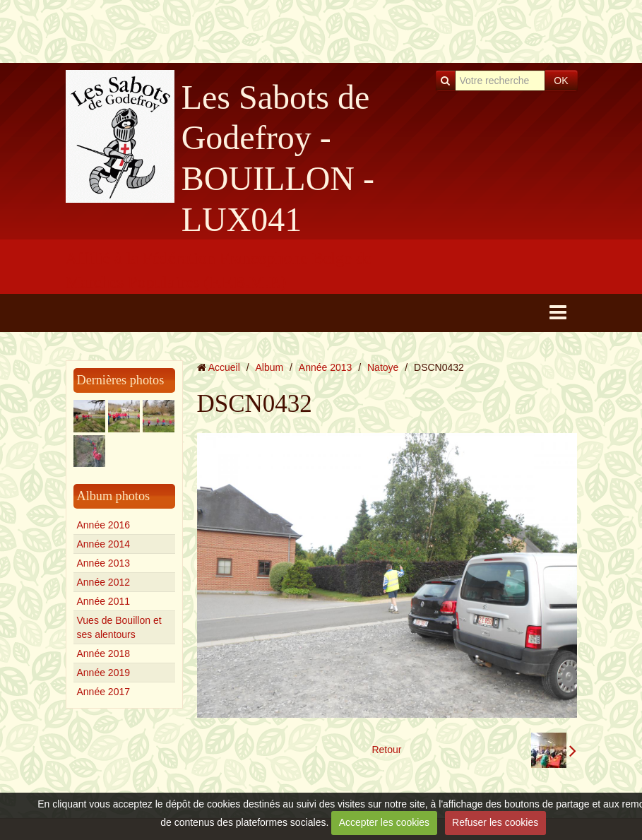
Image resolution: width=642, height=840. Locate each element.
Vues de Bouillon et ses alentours (119, 627)
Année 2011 (104, 601)
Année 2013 (104, 563)
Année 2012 (104, 582)
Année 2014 (104, 544)
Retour (386, 750)
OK (561, 81)
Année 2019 (104, 673)
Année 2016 (104, 525)
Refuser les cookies (495, 822)
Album (269, 367)
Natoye (383, 367)
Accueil (224, 367)
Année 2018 (104, 653)
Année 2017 (104, 692)
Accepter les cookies (384, 822)
